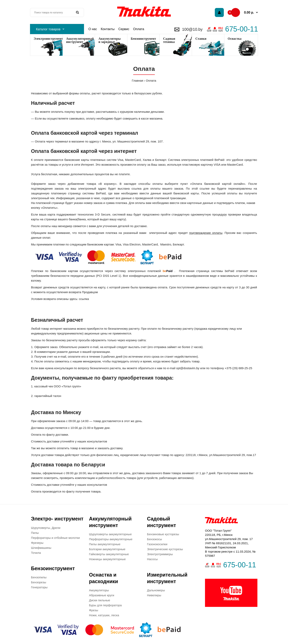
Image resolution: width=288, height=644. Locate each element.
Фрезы (93, 610)
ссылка (84, 299)
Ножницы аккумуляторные (107, 559)
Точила (36, 553)
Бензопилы (39, 577)
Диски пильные (100, 600)
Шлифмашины (41, 548)
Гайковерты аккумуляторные (109, 554)
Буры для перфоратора (105, 605)
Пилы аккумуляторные (105, 544)
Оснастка (235, 39)
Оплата (151, 81)
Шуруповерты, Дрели (46, 528)
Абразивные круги (102, 595)
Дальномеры (156, 590)
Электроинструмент (48, 39)
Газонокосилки (157, 544)
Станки (201, 39)
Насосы (152, 559)
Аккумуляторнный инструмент (80, 40)
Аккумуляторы (99, 590)
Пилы (35, 533)
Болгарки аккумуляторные (107, 549)
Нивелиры (154, 595)
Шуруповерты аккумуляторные (110, 534)
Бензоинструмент (143, 39)
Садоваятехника (169, 40)
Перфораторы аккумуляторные (111, 539)
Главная (137, 81)
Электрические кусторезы (165, 549)
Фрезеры (37, 543)
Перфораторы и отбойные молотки (55, 538)
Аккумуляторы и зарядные (109, 40)
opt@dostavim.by (188, 368)
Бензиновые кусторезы (163, 534)
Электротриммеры (160, 554)
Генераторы (39, 587)
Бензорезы (39, 582)
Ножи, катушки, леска (104, 615)
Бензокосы (154, 539)
